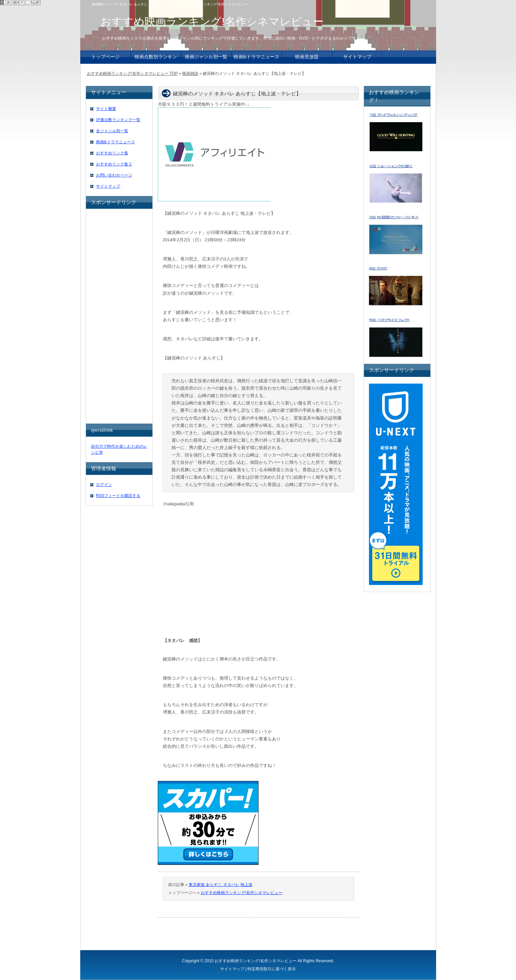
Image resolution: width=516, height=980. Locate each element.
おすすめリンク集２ (114, 164)
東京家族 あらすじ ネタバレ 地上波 (221, 885)
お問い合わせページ (114, 175)
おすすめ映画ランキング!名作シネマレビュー (242, 893)
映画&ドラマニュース (115, 142)
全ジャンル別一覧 (112, 131)
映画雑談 (190, 73)
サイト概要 (106, 109)
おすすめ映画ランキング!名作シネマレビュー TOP (132, 73)
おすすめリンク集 (112, 153)
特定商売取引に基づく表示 (272, 969)
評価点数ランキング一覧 (118, 120)
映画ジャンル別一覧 (206, 57)
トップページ (105, 57)
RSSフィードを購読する (118, 496)
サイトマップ (108, 186)
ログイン (104, 485)
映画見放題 (307, 57)
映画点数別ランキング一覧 (156, 59)
